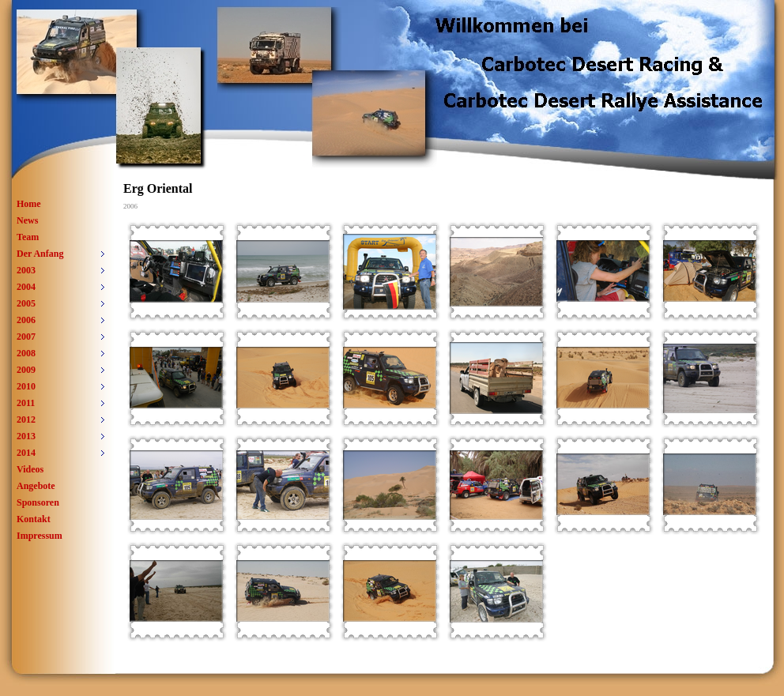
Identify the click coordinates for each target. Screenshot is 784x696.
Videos (30, 469)
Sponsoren (38, 502)
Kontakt (34, 519)
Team (28, 237)
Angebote (36, 486)
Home (29, 204)
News (27, 220)
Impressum (40, 536)
